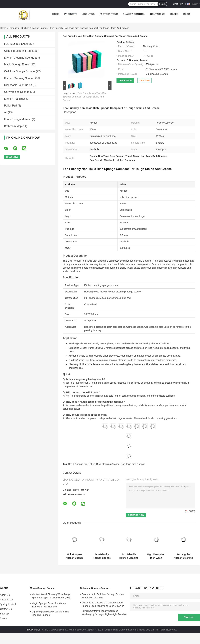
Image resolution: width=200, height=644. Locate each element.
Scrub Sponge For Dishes (81, 464)
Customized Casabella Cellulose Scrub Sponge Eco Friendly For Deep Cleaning (103, 604)
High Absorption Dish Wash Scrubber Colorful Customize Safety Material (156, 556)
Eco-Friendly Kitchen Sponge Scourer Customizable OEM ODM (102, 556)
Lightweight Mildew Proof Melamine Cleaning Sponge (50, 613)
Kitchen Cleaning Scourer (19, 78)
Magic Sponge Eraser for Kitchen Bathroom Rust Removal (49, 605)
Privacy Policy (33, 630)
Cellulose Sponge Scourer (20, 71)
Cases (174, 14)
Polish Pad (11, 106)
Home (56, 14)
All (6, 112)
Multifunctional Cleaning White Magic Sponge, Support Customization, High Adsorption (51, 596)
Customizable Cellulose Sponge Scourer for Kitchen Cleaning (103, 596)
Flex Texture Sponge (16, 44)
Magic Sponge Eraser (17, 65)
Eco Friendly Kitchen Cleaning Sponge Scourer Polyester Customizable (129, 556)
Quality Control (134, 14)
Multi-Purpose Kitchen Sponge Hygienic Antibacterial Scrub (75, 556)
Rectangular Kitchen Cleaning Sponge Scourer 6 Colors (183, 556)
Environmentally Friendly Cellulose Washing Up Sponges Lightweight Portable (104, 613)
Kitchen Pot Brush (15, 99)
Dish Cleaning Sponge (108, 464)
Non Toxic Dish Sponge (133, 464)
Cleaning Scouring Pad (18, 51)
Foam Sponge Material (18, 119)
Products (71, 14)
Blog (187, 14)
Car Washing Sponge (17, 92)
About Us (88, 14)
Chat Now (178, 4)
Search (162, 4)
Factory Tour (109, 14)
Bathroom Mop (13, 126)
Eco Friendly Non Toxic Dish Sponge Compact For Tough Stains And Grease (85, 97)
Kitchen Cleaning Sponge (35, 28)
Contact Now (125, 80)
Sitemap (4, 614)
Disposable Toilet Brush (18, 85)
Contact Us (158, 14)
